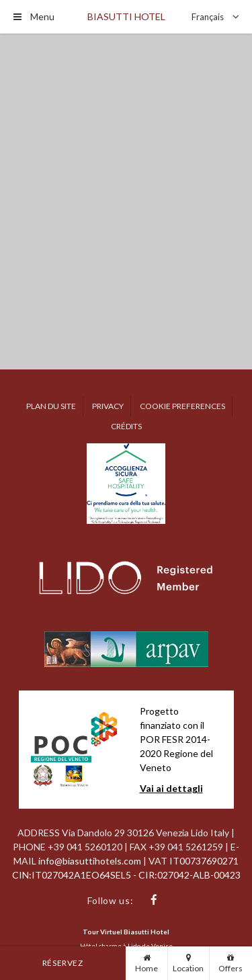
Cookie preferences (182, 406)
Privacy (108, 406)
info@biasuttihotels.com (91, 861)
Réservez (63, 963)
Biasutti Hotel (126, 16)
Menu (34, 16)
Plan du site (51, 406)
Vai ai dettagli (171, 788)
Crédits (126, 426)
